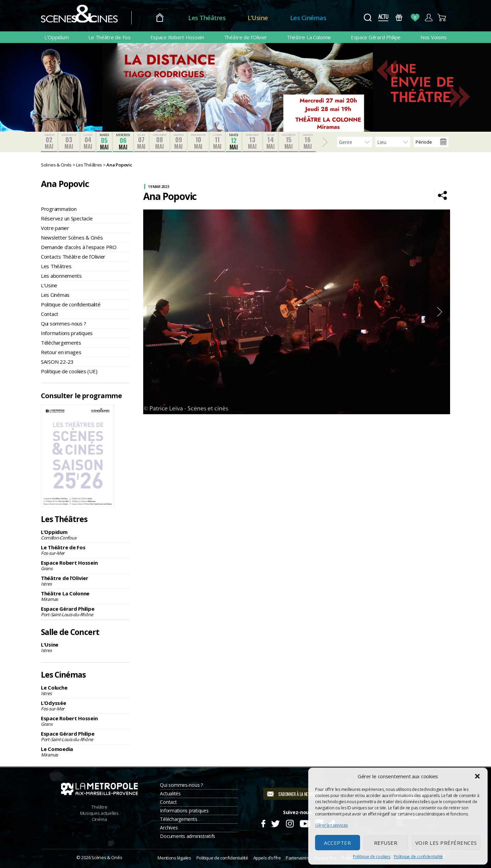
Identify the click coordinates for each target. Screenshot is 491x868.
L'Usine (85, 647)
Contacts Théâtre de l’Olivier (73, 257)
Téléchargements (61, 343)
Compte (428, 18)
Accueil (160, 18)
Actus (383, 18)
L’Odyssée (85, 706)
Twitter (275, 823)
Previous (153, 312)
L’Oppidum (57, 37)
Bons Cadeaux (399, 18)
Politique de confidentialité (418, 857)
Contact (50, 314)
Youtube (305, 823)
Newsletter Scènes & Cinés (72, 237)
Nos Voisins (434, 37)
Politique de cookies (372, 857)
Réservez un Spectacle (67, 218)
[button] (477, 776)
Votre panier (55, 228)
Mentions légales (174, 858)
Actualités (170, 793)
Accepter (337, 843)
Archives (169, 828)
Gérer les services (331, 825)
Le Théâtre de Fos (109, 37)
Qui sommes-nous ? (63, 323)
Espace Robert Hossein (177, 37)
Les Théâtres (207, 18)
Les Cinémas (308, 18)
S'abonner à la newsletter (302, 794)
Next (440, 312)
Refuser (386, 843)
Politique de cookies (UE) (69, 371)
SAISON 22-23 (57, 362)
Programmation (59, 209)
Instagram (290, 823)
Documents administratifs (188, 836)
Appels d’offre (267, 858)
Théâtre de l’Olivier (246, 37)
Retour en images (61, 352)
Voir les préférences (446, 843)
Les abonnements (61, 276)
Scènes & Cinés (107, 857)
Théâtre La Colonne (309, 37)
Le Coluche (85, 690)
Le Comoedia (85, 752)
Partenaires (297, 858)
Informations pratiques (67, 333)
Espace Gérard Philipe (376, 37)
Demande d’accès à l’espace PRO (79, 247)
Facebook (263, 823)
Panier (442, 18)
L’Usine (258, 18)
